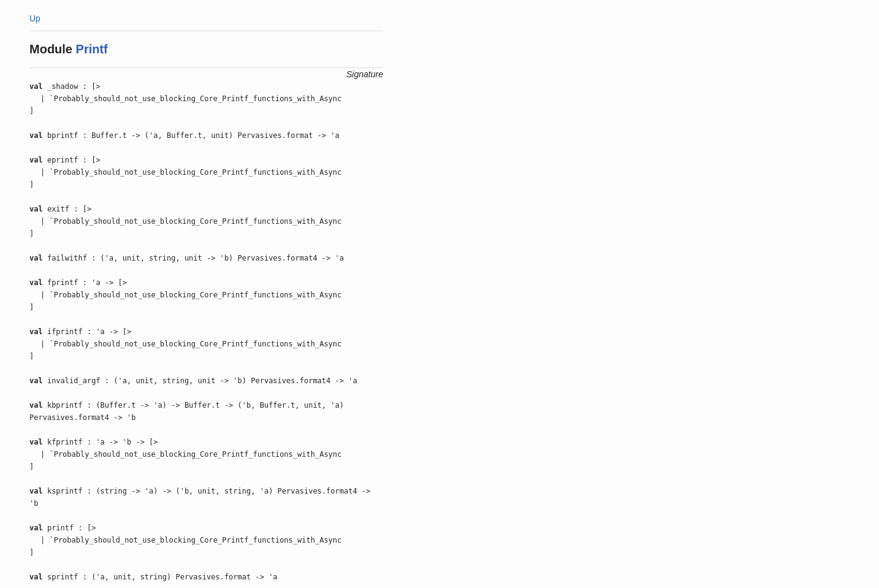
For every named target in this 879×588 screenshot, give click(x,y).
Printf (92, 49)
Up (35, 18)
